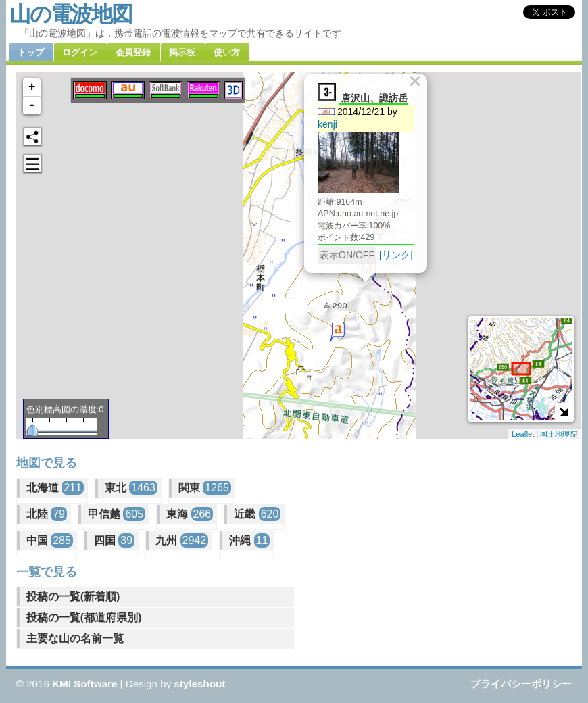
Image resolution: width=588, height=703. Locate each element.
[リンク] (396, 255)
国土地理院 (559, 434)
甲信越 (117, 514)
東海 (190, 514)
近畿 (257, 514)
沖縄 (249, 540)
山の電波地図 (71, 14)
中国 (50, 540)
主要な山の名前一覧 (75, 638)
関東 (205, 488)
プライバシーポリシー (521, 684)
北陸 (47, 514)
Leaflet (523, 434)
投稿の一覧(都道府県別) (84, 617)
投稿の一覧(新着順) (73, 597)
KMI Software (84, 684)
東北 (131, 488)
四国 (114, 540)
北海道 (55, 488)
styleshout (199, 684)
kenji (327, 124)
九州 (182, 540)
